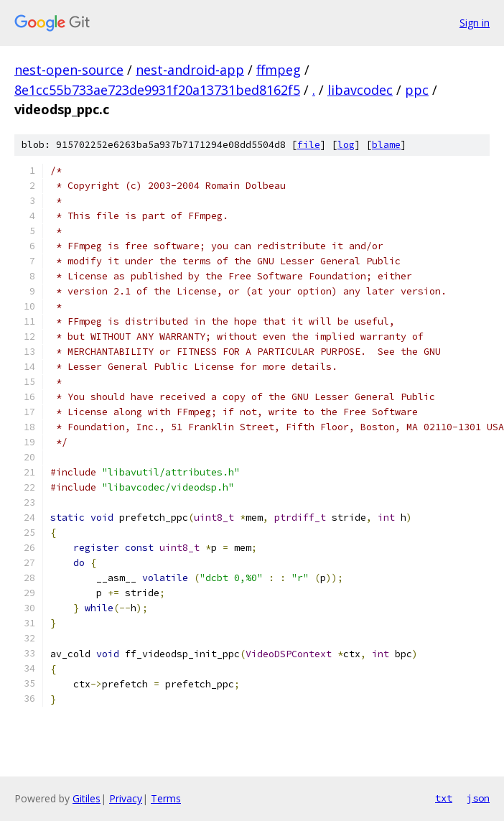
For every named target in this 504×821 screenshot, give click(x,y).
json (478, 798)
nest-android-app (190, 70)
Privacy (126, 798)
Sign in (475, 23)
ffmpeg (279, 70)
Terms (166, 798)
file (309, 145)
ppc (417, 90)
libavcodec (360, 90)
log (346, 145)
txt (444, 798)
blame (386, 145)
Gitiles (87, 798)
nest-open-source (69, 70)
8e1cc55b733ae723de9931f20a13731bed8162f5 (157, 90)
